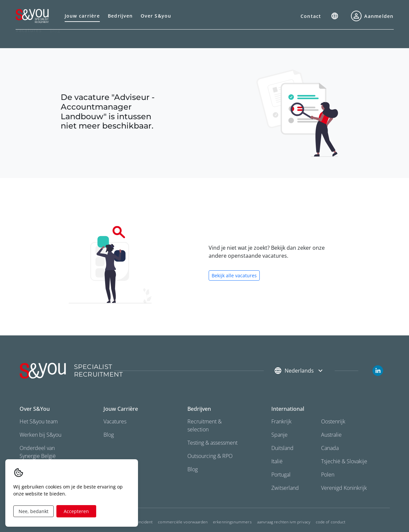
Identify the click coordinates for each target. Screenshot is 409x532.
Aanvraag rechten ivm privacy (284, 522)
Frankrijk (281, 421)
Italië (277, 461)
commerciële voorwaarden (183, 522)
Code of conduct (331, 522)
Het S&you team (39, 421)
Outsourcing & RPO (210, 456)
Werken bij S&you (40, 435)
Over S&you (156, 16)
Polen (328, 475)
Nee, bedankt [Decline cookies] (34, 511)
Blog (55, 38)
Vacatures (115, 421)
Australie (331, 435)
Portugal (281, 475)
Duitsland (282, 448)
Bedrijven (120, 16)
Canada (330, 448)
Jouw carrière (82, 16)
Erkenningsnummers (232, 522)
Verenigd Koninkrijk (344, 488)
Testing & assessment (212, 443)
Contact (311, 16)
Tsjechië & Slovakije (344, 461)
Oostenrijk (333, 421)
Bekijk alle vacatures (234, 275)
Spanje (279, 435)
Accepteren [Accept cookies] (76, 511)
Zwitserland (285, 488)
